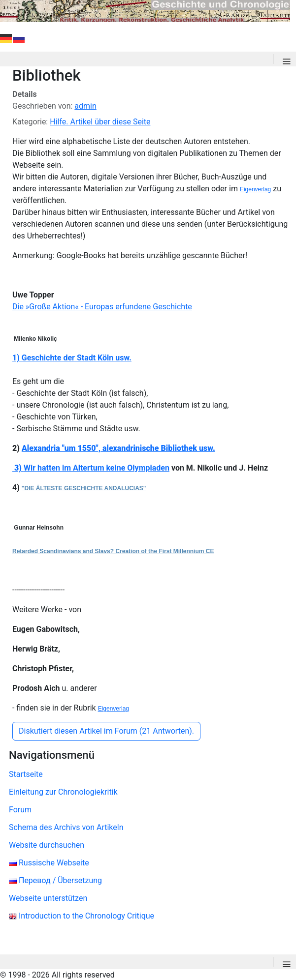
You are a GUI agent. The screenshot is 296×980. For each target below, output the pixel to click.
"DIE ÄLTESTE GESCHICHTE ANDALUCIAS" (84, 488)
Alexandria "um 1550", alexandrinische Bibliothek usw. (118, 448)
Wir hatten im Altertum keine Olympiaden (97, 468)
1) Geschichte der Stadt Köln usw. (72, 358)
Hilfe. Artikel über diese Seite (100, 122)
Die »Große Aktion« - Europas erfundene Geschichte (102, 307)
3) (19, 468)
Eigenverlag (255, 189)
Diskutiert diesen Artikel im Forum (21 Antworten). (106, 731)
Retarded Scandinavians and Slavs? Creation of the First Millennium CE (113, 551)
